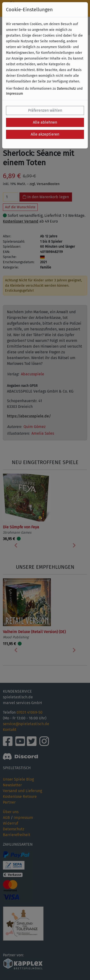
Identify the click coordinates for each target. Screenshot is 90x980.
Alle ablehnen (45, 122)
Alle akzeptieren (45, 134)
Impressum (15, 94)
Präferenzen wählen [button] (45, 110)
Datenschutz (66, 89)
